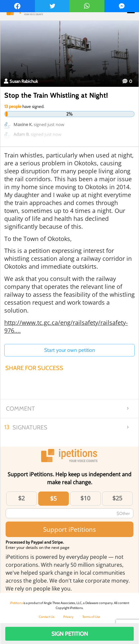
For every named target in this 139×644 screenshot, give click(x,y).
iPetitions (16, 603)
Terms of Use (91, 617)
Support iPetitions (69, 529)
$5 (53, 498)
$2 (21, 498)
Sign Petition (70, 634)
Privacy (68, 617)
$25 (117, 498)
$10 (85, 498)
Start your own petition (70, 350)
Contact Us (47, 617)
